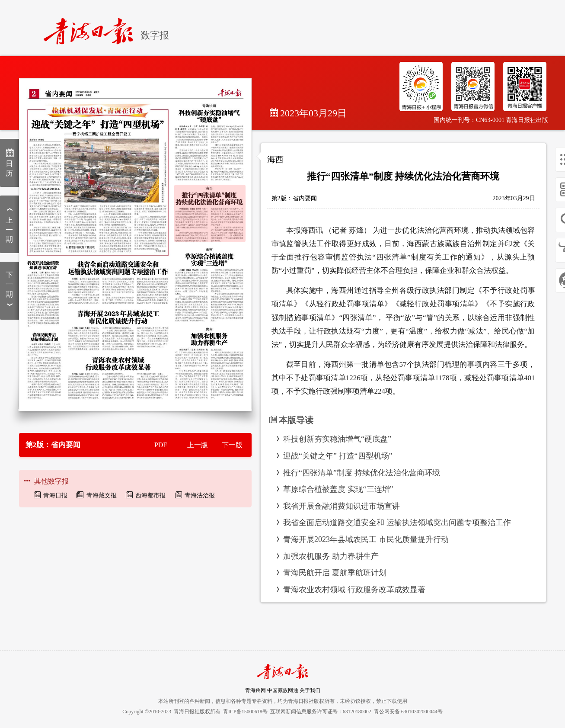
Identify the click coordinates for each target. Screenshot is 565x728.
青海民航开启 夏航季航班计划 (335, 573)
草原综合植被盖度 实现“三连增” (338, 489)
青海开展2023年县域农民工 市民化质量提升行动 (366, 539)
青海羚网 (255, 690)
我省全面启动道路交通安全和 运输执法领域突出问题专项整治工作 (397, 523)
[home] (92, 27)
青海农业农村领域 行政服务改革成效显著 (354, 590)
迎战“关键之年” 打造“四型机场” (338, 456)
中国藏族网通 (283, 690)
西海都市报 (150, 495)
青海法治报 (200, 495)
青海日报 (55, 495)
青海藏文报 (102, 495)
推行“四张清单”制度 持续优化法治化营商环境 (361, 473)
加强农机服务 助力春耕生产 (331, 556)
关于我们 (310, 690)
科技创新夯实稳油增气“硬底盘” (337, 439)
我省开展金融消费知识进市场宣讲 (342, 506)
